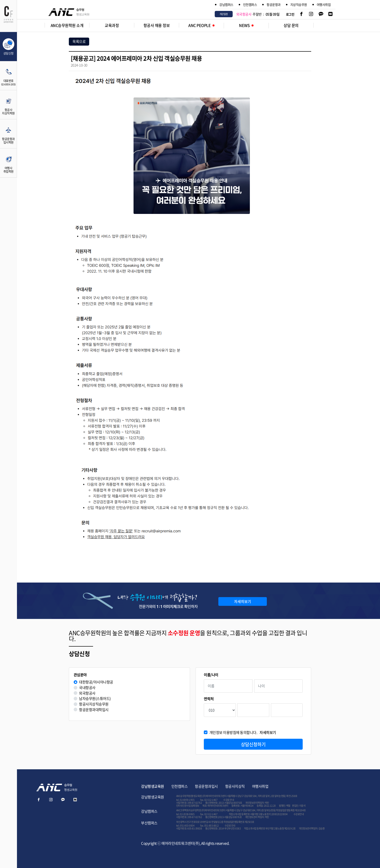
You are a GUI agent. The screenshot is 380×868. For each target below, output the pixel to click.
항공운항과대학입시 (94, 710)
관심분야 (80, 675)
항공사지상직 (235, 786)
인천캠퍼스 (250, 4)
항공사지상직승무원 (94, 704)
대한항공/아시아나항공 (96, 682)
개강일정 (224, 14)
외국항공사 (87, 693)
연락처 (209, 699)
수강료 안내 (229, 800)
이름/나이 (211, 675)
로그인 (290, 14)
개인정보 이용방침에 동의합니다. (243, 733)
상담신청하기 (253, 744)
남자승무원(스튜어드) (95, 699)
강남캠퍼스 (226, 4)
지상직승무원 (299, 4)
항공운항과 (274, 4)
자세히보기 (243, 601)
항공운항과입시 (206, 786)
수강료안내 (299, 814)
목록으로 (79, 41)
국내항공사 (87, 688)
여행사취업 (324, 4)
